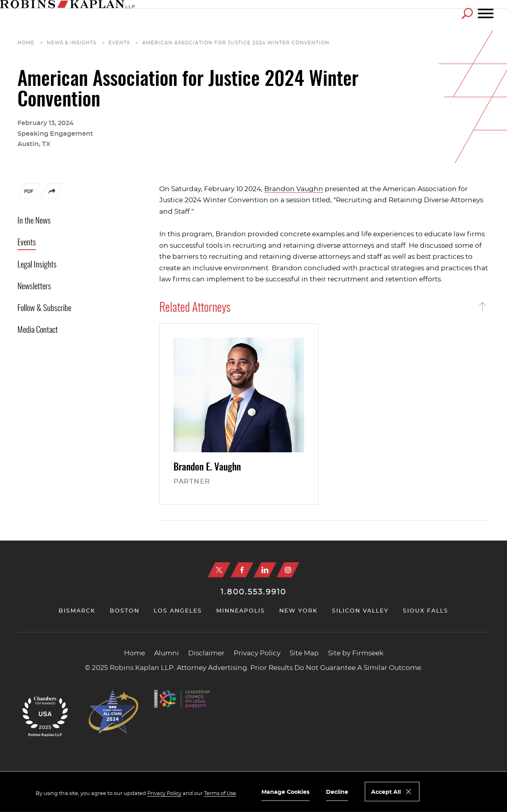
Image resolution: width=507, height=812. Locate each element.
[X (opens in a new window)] (219, 570)
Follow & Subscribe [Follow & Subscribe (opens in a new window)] (44, 308)
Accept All (386, 792)
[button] (52, 197)
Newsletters (34, 287)
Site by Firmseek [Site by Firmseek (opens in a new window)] (356, 653)
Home (26, 43)
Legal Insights (37, 265)
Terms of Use (220, 794)
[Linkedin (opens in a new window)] (265, 570)
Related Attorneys (195, 308)
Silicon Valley (360, 611)
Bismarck (77, 611)
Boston (125, 611)
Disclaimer (206, 653)
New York (298, 611)
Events (119, 43)
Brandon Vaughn (294, 189)
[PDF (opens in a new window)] (29, 193)
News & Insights (71, 43)
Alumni (167, 653)
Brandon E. (207, 468)
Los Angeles (178, 611)
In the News (34, 221)
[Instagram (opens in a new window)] (288, 570)
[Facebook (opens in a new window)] (242, 570)
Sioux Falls (426, 611)
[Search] (467, 13)
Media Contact (38, 330)
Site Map (304, 653)
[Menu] (486, 14)
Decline (337, 792)
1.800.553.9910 (253, 592)
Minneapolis (241, 611)
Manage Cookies (285, 792)
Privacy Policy (257, 653)
